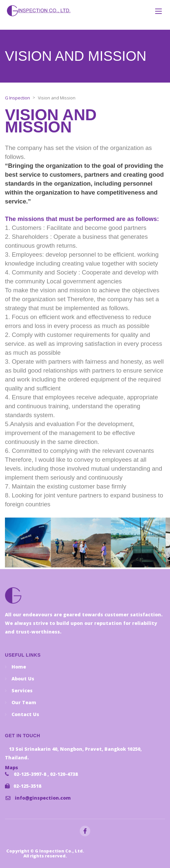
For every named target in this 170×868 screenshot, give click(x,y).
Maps (12, 767)
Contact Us (25, 714)
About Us (23, 679)
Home (19, 667)
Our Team (24, 702)
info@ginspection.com (43, 798)
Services (22, 690)
